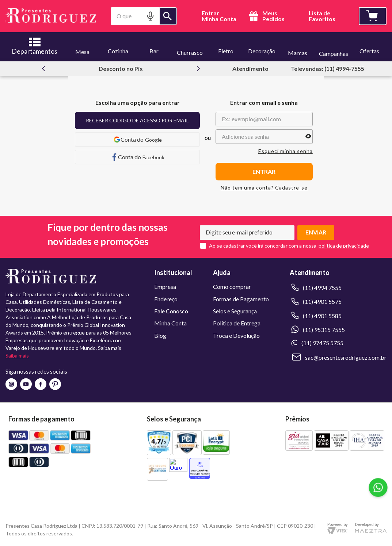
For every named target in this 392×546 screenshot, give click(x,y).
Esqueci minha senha (286, 151)
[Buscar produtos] (168, 16)
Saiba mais (17, 356)
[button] (150, 16)
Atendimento (250, 68)
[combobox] (144, 16)
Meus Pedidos (266, 16)
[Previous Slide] (43, 69)
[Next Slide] (198, 69)
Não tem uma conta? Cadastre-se (264, 188)
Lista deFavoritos (322, 16)
